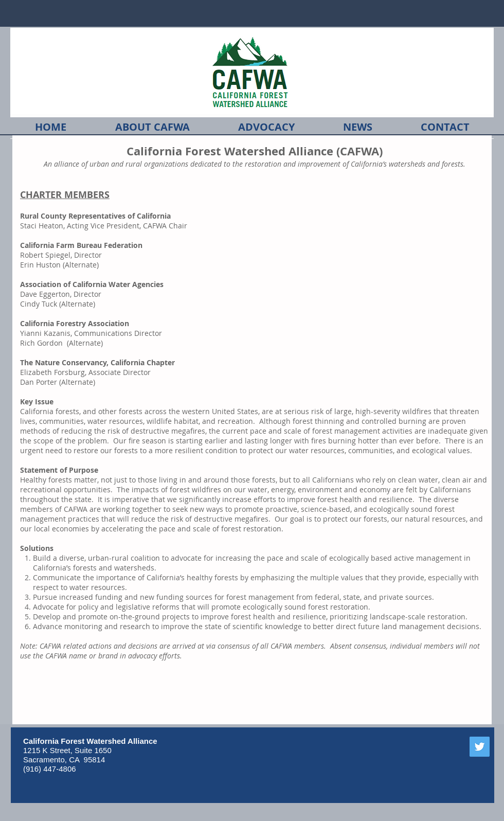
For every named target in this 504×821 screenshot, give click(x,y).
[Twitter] (480, 747)
